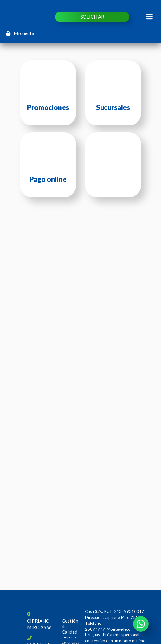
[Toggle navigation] (150, 17)
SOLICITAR (92, 17)
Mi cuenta (20, 33)
